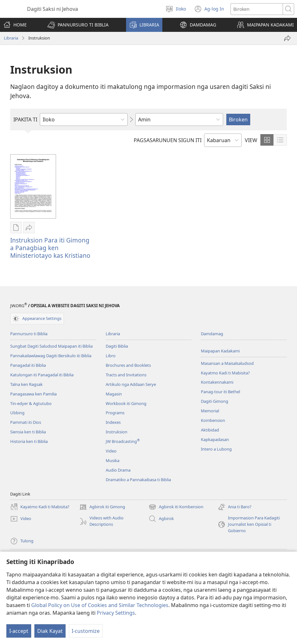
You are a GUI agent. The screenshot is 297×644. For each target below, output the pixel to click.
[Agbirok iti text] (257, 9)
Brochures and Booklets (128, 365)
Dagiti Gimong (215, 401)
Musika (113, 460)
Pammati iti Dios (26, 422)
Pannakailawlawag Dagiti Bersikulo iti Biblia (51, 356)
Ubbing (17, 413)
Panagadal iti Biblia (28, 365)
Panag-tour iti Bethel (220, 392)
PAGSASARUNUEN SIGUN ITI (168, 140)
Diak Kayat (50, 631)
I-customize (86, 631)
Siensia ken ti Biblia (28, 432)
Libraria (11, 38)
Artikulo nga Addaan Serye (131, 384)
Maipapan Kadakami (220, 351)
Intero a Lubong (216, 449)
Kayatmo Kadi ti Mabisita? (225, 373)
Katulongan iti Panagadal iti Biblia (42, 375)
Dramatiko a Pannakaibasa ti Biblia (138, 480)
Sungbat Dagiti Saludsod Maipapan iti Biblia (51, 346)
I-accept (19, 631)
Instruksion (117, 432)
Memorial (210, 411)
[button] (78, 25)
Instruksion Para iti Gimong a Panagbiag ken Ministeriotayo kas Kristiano (50, 248)
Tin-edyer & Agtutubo (31, 403)
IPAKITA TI (25, 119)
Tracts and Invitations (126, 375)
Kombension (213, 420)
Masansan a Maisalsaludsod (227, 363)
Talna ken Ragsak (26, 384)
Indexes (113, 422)
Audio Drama (118, 470)
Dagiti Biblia (117, 346)
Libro (111, 356)
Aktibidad (210, 430)
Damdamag (212, 334)
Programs (115, 413)
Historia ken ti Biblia (29, 441)
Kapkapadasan (215, 439)
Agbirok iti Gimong (102, 507)
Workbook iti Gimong (126, 403)
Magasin (114, 394)
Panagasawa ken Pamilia (33, 394)
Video (111, 451)
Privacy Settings (116, 613)
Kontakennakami (217, 382)
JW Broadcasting (123, 441)
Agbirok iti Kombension (176, 507)
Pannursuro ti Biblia (29, 334)
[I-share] (287, 38)
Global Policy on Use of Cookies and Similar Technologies (100, 605)
